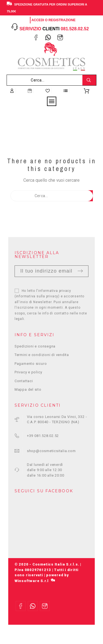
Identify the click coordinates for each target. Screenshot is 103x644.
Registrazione (62, 20)
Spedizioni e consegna (35, 346)
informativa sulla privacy (37, 296)
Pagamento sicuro (31, 364)
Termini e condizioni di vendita (42, 355)
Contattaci (24, 381)
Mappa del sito (28, 389)
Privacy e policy (28, 372)
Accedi (38, 20)
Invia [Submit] (80, 271)
